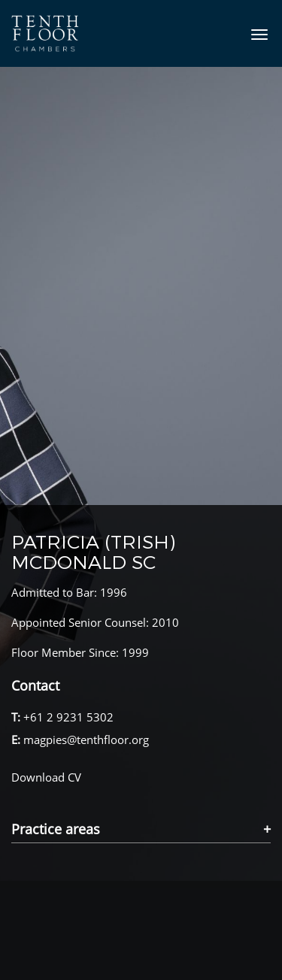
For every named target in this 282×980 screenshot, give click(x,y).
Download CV (46, 777)
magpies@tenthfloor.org (86, 740)
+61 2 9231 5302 (68, 717)
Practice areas (56, 830)
